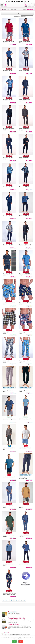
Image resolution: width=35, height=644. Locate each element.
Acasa (4, 9)
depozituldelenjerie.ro (14, 635)
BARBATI (9, 9)
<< (4, 600)
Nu (21, 641)
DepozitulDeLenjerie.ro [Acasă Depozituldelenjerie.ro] (17, 1)
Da (14, 641)
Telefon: (28, 9)
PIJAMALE (14, 9)
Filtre (17, 13)
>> (24, 600)
